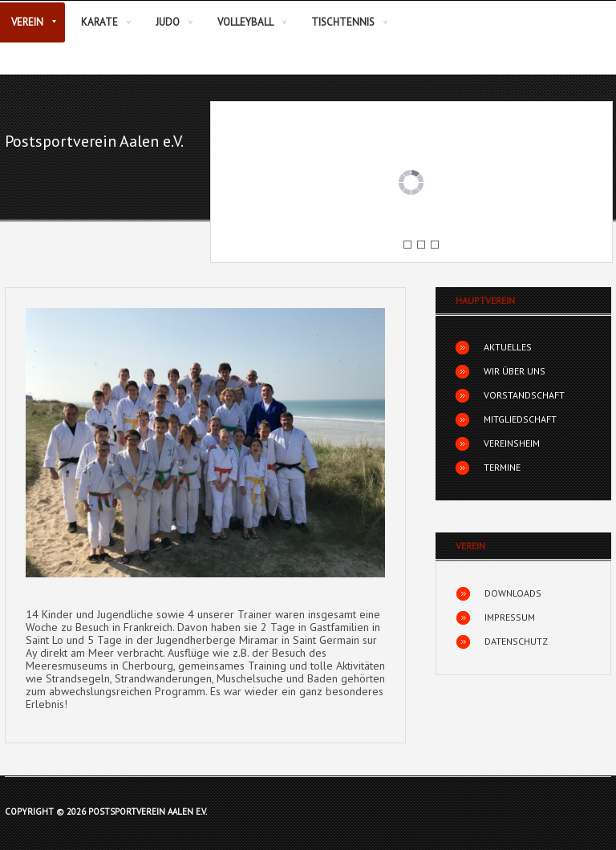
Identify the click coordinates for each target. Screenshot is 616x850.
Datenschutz (516, 641)
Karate (99, 22)
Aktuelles (508, 347)
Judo (168, 22)
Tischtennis (343, 22)
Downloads (513, 593)
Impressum (510, 617)
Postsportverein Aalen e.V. (94, 141)
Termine (502, 467)
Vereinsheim (512, 443)
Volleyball (245, 22)
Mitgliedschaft (520, 419)
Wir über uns (515, 371)
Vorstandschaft (524, 395)
